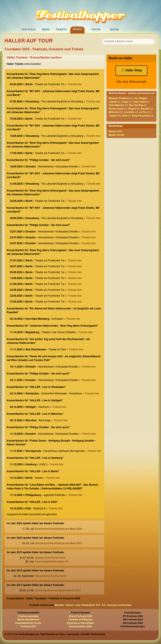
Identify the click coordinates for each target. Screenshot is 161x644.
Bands (77, 30)
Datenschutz (98, 634)
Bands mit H (115, 131)
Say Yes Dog (136, 105)
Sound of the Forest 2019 (50, 558)
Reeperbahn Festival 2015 (51, 576)
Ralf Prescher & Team (53, 634)
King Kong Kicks (141, 116)
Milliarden (114, 112)
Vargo (125, 102)
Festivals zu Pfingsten (80, 620)
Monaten (60, 605)
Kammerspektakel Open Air (52, 562)
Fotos (96, 30)
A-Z (104, 605)
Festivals (28, 30)
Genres (70, 605)
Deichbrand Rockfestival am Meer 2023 (59, 543)
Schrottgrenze (116, 105)
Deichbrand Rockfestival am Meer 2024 (59, 529)
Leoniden (130, 112)
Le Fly (143, 112)
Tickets (61, 30)
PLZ (98, 605)
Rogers (132, 109)
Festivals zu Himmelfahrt (80, 623)
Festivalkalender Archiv (28, 623)
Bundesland (88, 605)
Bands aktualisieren (28, 620)
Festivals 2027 (28, 626)
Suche (114, 30)
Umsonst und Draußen (119, 605)
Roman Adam (116, 109)
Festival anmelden (28, 616)
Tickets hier (75, 84)
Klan (125, 116)
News (46, 30)
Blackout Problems (119, 98)
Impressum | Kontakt (78, 634)
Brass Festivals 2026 (81, 616)
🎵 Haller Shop (131, 70)
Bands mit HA (116, 135)
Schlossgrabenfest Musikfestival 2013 (58, 591)
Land (78, 605)
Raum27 (145, 109)
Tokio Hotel (139, 102)
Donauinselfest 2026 (80, 626)
